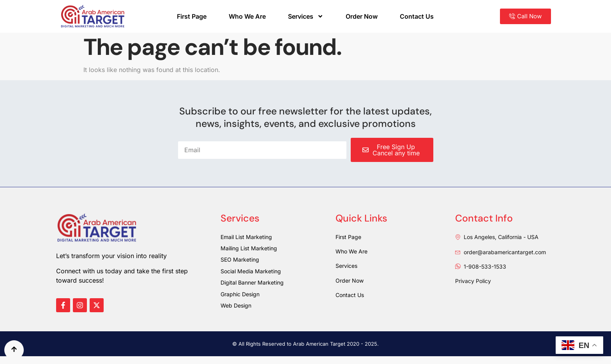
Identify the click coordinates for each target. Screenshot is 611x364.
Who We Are (247, 16)
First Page (192, 16)
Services (306, 16)
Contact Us (417, 16)
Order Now (362, 16)
